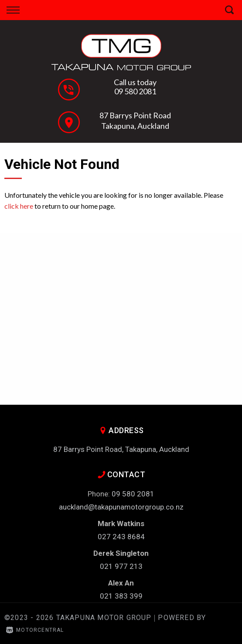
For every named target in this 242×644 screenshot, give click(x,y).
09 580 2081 (135, 91)
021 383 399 (121, 596)
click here (19, 206)
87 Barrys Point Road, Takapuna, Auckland (121, 449)
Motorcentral (35, 630)
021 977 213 (121, 566)
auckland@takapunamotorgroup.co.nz (121, 507)
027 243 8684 (121, 537)
